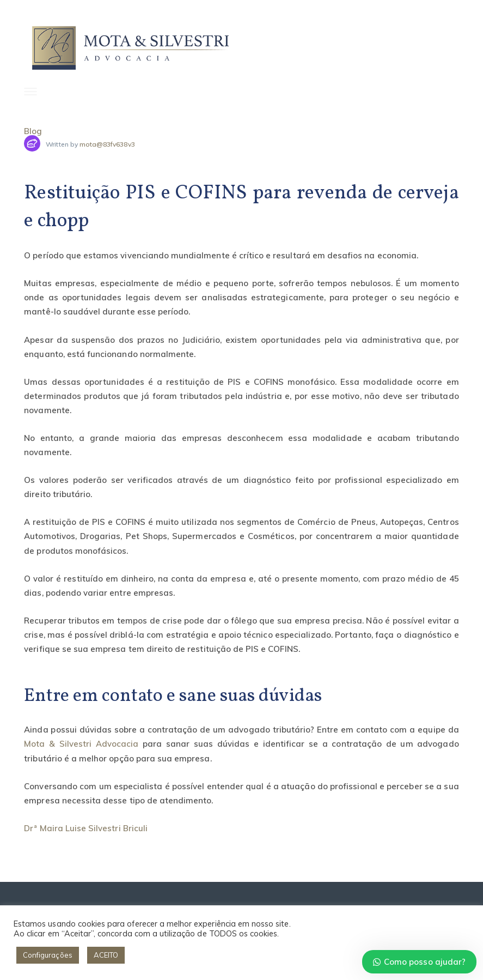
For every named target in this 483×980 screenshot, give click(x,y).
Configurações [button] (48, 955)
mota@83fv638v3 (107, 144)
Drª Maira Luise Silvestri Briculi (86, 828)
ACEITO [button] (106, 955)
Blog (33, 131)
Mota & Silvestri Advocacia (81, 744)
